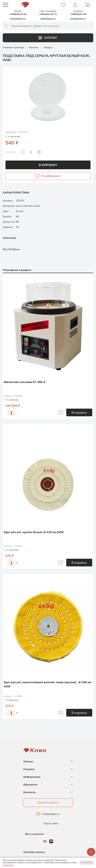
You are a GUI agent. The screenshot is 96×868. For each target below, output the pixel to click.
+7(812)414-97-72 (48, 14)
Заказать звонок (48, 802)
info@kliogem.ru (51, 814)
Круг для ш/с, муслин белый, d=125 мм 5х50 (34, 532)
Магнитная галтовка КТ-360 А (25, 382)
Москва (18, 11)
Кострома (78, 11)
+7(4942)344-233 (78, 14)
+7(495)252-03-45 (18, 14)
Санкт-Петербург (48, 11)
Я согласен (87, 862)
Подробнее (8, 865)
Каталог (48, 38)
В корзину (48, 165)
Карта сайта (51, 823)
